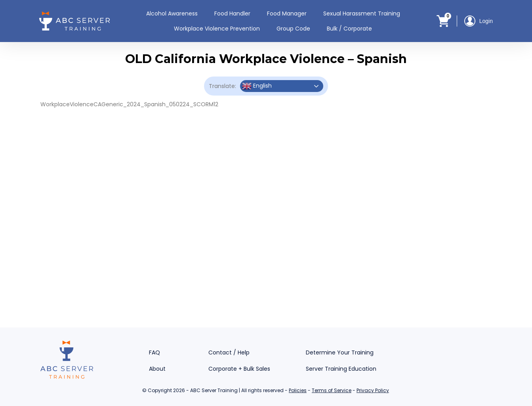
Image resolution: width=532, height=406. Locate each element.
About (157, 369)
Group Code (293, 29)
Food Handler (232, 13)
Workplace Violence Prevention (217, 29)
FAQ (154, 352)
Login (479, 21)
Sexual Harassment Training (362, 13)
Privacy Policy (373, 390)
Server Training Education (341, 369)
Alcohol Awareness (172, 13)
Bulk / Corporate (349, 29)
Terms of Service (332, 390)
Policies (298, 390)
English (257, 86)
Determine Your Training (340, 352)
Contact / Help (229, 352)
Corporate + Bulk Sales (239, 369)
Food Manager (287, 13)
